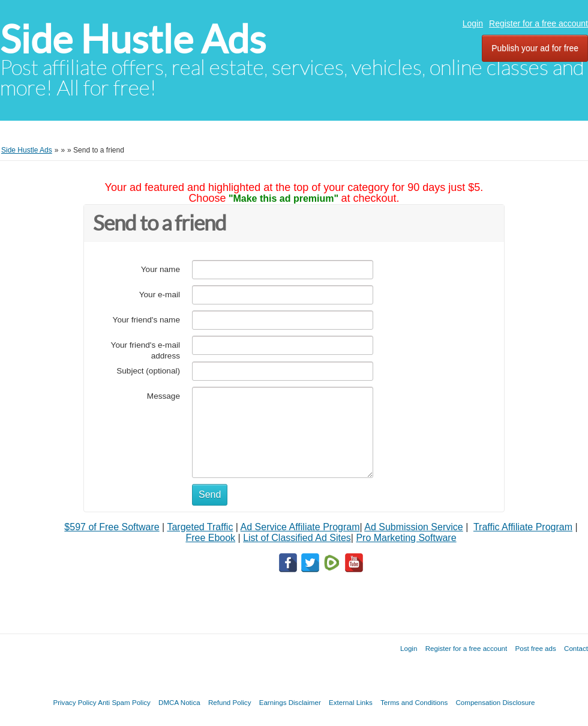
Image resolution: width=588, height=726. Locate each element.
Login (473, 23)
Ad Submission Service (414, 527)
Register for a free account (538, 23)
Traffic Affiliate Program (523, 527)
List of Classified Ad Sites (297, 538)
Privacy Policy (74, 702)
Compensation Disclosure (495, 702)
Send (210, 495)
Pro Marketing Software (406, 538)
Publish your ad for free (535, 48)
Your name (160, 269)
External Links (351, 702)
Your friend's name (146, 320)
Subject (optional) (148, 371)
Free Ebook (210, 538)
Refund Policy (230, 702)
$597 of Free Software (112, 527)
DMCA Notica (179, 702)
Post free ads (535, 648)
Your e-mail (160, 295)
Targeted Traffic (200, 527)
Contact (576, 648)
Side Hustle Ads (133, 39)
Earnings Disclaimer (290, 702)
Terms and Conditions (414, 702)
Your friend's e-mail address (145, 350)
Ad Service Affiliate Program (300, 527)
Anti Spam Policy (124, 702)
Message (163, 396)
